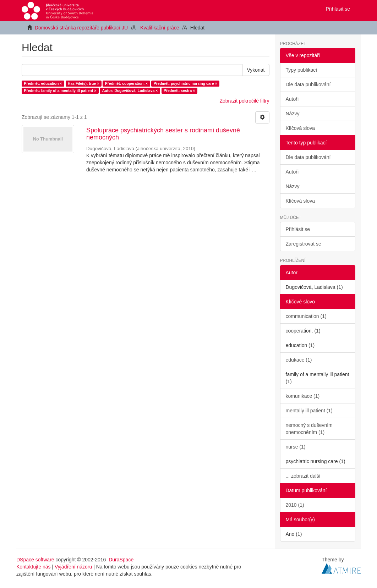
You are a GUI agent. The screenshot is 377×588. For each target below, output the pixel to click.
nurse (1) (296, 447)
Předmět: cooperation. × (126, 83)
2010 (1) (295, 505)
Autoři (292, 99)
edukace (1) (299, 360)
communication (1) (306, 316)
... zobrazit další (303, 476)
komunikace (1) (303, 396)
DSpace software (35, 560)
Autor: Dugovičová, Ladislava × (130, 90)
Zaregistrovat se (304, 244)
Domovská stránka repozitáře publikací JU (81, 28)
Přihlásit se (298, 229)
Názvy (293, 114)
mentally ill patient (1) (309, 411)
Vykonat (256, 70)
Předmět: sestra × (179, 90)
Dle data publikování (308, 84)
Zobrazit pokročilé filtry (244, 101)
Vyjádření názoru (73, 567)
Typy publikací (302, 70)
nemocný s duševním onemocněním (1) (309, 429)
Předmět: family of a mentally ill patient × (60, 90)
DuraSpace (121, 560)
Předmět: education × (43, 83)
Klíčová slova (300, 128)
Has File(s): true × (83, 83)
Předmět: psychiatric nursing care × (185, 83)
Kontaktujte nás (34, 567)
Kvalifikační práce (160, 28)
